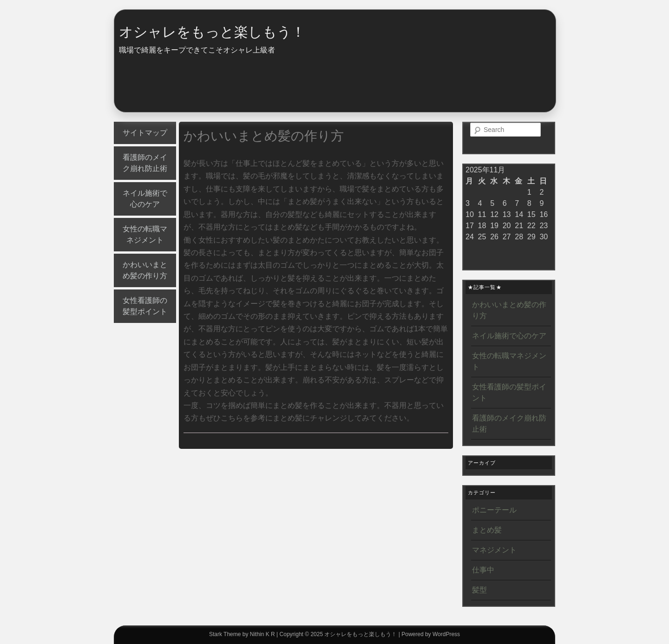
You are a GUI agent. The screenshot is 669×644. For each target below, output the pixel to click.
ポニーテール (494, 510)
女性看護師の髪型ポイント (145, 306)
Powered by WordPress (431, 634)
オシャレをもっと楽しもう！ (212, 32)
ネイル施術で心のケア (145, 199)
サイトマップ (145, 133)
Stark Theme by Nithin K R (242, 634)
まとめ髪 (487, 530)
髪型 (479, 590)
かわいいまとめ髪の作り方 (145, 270)
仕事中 (483, 570)
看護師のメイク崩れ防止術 (145, 163)
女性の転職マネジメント (145, 234)
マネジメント (494, 550)
